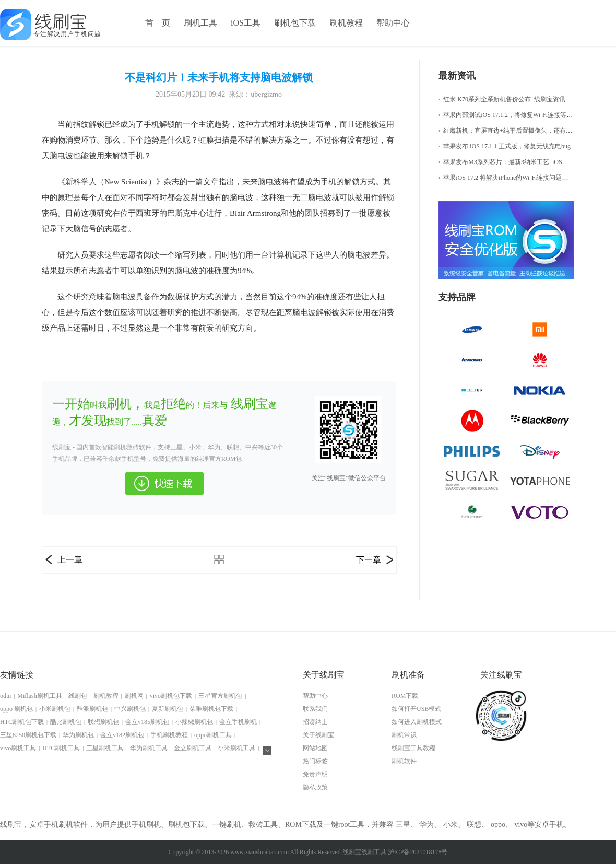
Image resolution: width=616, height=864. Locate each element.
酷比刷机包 (66, 722)
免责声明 (315, 774)
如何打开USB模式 (416, 709)
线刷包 (78, 696)
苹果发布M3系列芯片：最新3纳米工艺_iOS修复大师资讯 (519, 162)
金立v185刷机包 (147, 722)
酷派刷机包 (92, 709)
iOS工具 (246, 23)
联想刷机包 (103, 722)
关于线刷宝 (318, 735)
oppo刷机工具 (213, 735)
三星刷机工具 (105, 748)
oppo (498, 825)
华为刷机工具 (149, 748)
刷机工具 (200, 23)
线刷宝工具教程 (413, 748)
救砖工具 (263, 825)
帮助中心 (393, 23)
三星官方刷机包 (220, 696)
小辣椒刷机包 (194, 722)
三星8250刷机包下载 (28, 735)
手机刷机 (146, 825)
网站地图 (315, 748)
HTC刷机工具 (61, 748)
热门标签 (315, 761)
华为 (427, 825)
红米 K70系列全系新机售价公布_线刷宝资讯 (502, 99)
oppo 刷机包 (16, 709)
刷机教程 (346, 23)
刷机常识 (404, 735)
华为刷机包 (78, 735)
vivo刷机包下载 (171, 696)
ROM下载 (405, 696)
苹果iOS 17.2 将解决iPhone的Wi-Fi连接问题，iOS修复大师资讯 (527, 178)
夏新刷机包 (168, 709)
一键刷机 (227, 825)
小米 (451, 825)
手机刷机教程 (169, 735)
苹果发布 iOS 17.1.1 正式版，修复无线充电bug (504, 146)
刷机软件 (404, 761)
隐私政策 (315, 787)
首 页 (158, 23)
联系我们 (315, 709)
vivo (521, 825)
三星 (403, 825)
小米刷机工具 (236, 748)
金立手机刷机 (238, 722)
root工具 (352, 825)
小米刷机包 (55, 709)
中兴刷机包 (130, 709)
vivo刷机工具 (18, 748)
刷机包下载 (295, 23)
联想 (474, 825)
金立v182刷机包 (122, 735)
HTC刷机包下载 (22, 722)
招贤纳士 (315, 722)
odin (5, 696)
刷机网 (134, 696)
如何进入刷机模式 (417, 722)
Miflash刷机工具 (39, 696)
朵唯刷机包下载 (211, 709)
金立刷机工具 (193, 748)
